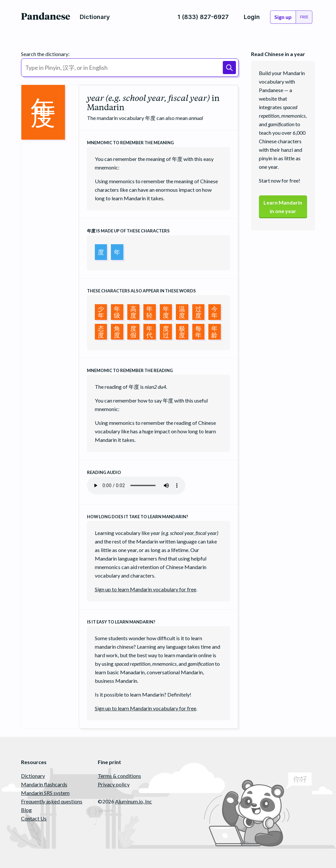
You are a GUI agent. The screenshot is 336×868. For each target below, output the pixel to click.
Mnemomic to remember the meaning (130, 143)
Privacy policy (114, 784)
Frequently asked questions (52, 801)
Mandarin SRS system (45, 793)
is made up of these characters (128, 231)
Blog (26, 810)
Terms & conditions (119, 776)
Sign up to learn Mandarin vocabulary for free (146, 589)
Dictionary (33, 776)
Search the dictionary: (45, 54)
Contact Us (34, 818)
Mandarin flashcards (44, 784)
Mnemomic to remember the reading (130, 370)
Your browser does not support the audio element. (136, 485)
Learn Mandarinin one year (283, 207)
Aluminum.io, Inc (134, 801)
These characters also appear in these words (141, 291)
